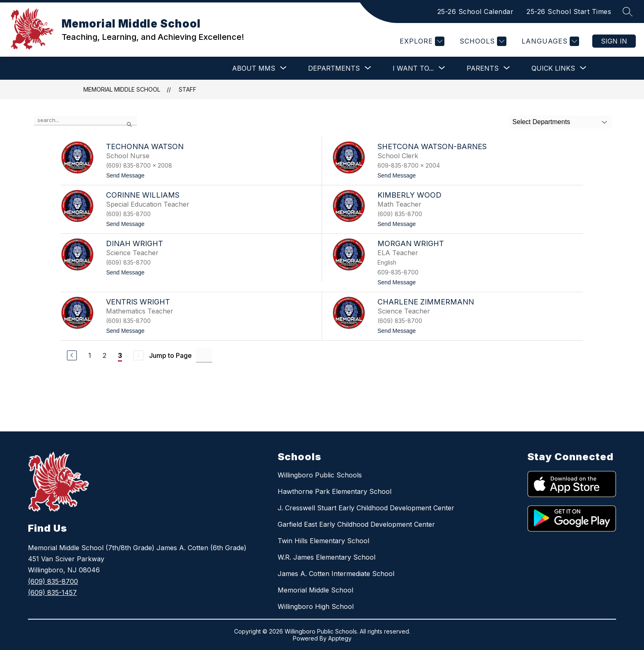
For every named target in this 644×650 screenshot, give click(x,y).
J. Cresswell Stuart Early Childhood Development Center (366, 508)
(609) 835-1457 (52, 592)
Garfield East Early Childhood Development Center (356, 524)
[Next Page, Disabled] (138, 355)
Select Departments (542, 122)
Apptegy (340, 638)
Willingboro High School (316, 606)
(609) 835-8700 (53, 581)
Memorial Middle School (122, 89)
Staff (187, 89)
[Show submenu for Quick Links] (553, 68)
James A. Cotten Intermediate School (336, 574)
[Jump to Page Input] (204, 355)
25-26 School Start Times (569, 12)
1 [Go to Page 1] (90, 355)
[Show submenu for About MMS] (254, 68)
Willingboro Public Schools (320, 475)
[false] (85, 120)
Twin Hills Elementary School (323, 541)
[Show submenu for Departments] (334, 68)
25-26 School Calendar (476, 12)
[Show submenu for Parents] (483, 68)
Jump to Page (170, 355)
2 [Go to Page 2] (105, 355)
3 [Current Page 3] (120, 355)
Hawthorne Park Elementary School (335, 491)
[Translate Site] (549, 41)
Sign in (614, 41)
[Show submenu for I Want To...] (413, 68)
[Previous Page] (72, 355)
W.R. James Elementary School (327, 557)
